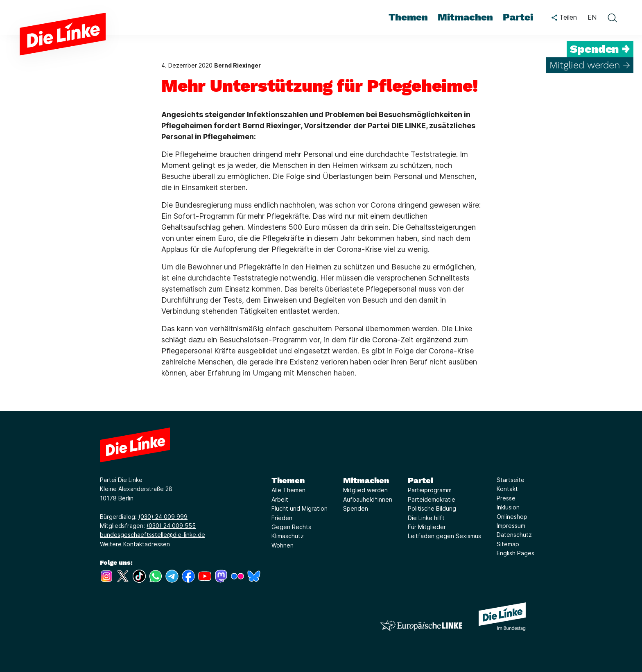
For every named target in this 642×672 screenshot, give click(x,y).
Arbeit (280, 499)
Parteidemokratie (432, 499)
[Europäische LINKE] (421, 626)
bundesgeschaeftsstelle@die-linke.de (153, 535)
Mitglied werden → (590, 65)
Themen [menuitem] (408, 17)
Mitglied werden (365, 490)
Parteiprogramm (430, 490)
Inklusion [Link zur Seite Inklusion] (508, 507)
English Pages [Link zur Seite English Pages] (515, 553)
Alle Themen (288, 490)
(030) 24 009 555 (171, 526)
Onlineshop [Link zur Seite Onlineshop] (512, 517)
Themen (288, 480)
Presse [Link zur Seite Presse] (506, 498)
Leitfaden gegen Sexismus (444, 536)
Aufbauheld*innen (368, 499)
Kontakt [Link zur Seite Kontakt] (507, 489)
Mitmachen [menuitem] (465, 17)
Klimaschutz (288, 536)
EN (592, 17)
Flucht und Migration (300, 508)
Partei (420, 480)
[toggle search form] (612, 18)
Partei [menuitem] (518, 17)
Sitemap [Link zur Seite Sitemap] (508, 544)
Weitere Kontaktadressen (135, 544)
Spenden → (600, 49)
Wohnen (283, 545)
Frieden (282, 518)
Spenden (356, 508)
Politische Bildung (432, 508)
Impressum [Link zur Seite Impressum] (511, 526)
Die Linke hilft (426, 518)
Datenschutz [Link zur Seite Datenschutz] (514, 535)
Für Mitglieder (427, 527)
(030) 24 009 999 (163, 517)
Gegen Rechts (291, 527)
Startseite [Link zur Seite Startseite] (511, 480)
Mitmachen (366, 480)
